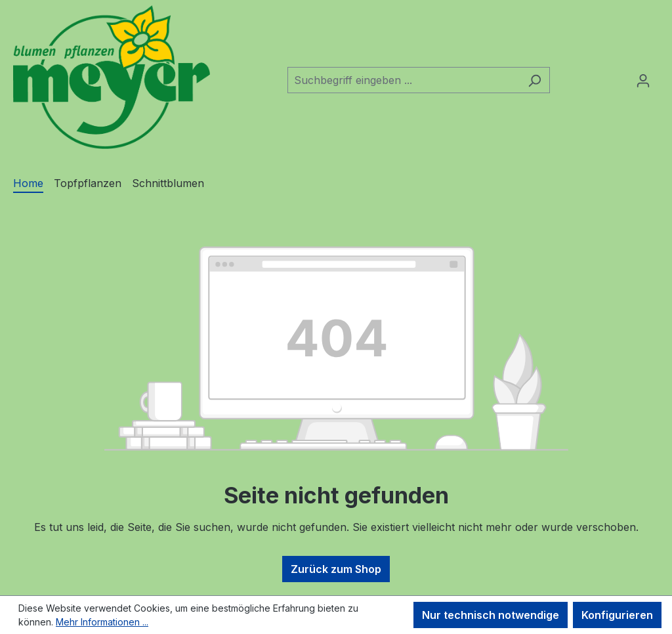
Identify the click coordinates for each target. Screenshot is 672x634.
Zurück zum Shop (336, 569)
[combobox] (404, 80)
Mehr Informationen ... (102, 622)
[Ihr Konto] (643, 80)
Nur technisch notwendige (491, 615)
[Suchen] (535, 80)
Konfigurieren (617, 615)
